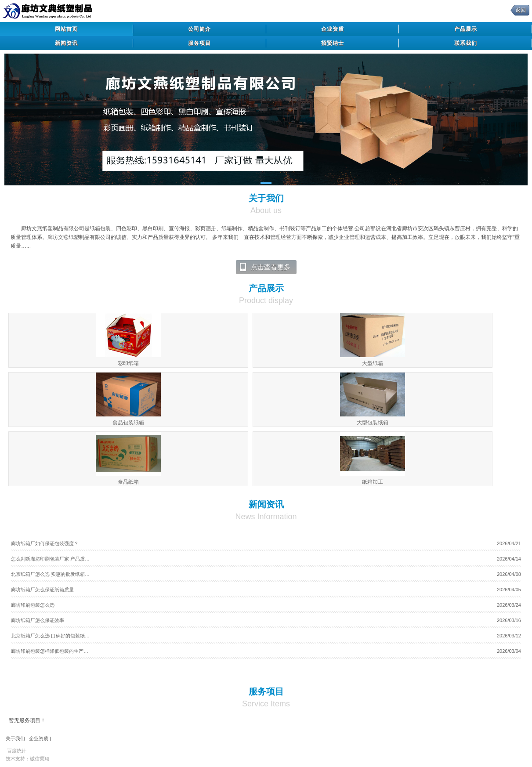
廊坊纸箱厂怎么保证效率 (38, 620)
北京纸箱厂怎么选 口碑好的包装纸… (50, 636)
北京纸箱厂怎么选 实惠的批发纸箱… (50, 574)
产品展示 (466, 29)
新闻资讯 (66, 43)
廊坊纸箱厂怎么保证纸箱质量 (42, 590)
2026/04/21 (509, 543)
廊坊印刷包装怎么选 (33, 605)
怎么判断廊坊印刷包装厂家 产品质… (50, 559)
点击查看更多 (265, 267)
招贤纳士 (333, 43)
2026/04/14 (509, 559)
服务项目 (199, 43)
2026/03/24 (509, 605)
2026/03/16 (509, 620)
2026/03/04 (509, 651)
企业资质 (333, 29)
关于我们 (15, 738)
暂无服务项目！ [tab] (27, 720)
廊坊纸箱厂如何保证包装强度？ (45, 543)
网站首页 (66, 29)
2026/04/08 (509, 574)
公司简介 (199, 29)
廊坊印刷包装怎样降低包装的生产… (50, 651)
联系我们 (466, 43)
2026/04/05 (509, 590)
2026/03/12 (509, 636)
